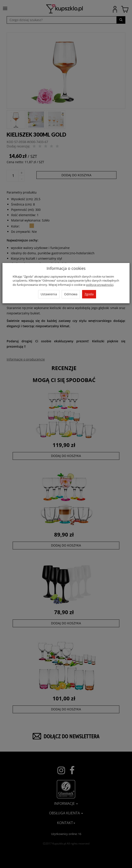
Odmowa (71, 294)
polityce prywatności (100, 285)
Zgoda (89, 294)
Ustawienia (49, 294)
